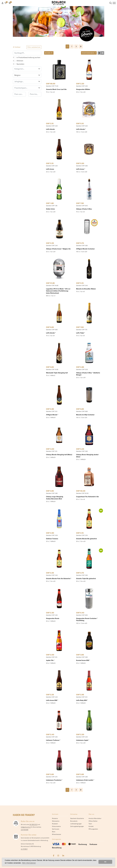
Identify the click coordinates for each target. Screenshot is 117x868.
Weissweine (56, 821)
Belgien (27, 75)
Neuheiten (20, 64)
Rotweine (55, 818)
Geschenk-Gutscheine (77, 818)
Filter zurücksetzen (34, 47)
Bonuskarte (74, 821)
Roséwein (55, 824)
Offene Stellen (93, 821)
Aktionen (20, 61)
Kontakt (91, 826)
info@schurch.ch (26, 827)
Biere (54, 832)
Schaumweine (56, 826)
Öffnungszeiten (93, 829)
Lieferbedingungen (76, 824)
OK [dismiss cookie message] (105, 862)
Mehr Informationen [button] (29, 863)
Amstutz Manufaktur (95, 818)
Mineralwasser (57, 834)
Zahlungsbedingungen (77, 826)
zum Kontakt (25, 830)
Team (90, 824)
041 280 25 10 (33, 824)
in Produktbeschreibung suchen (28, 57)
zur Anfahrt (24, 849)
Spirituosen (56, 829)
